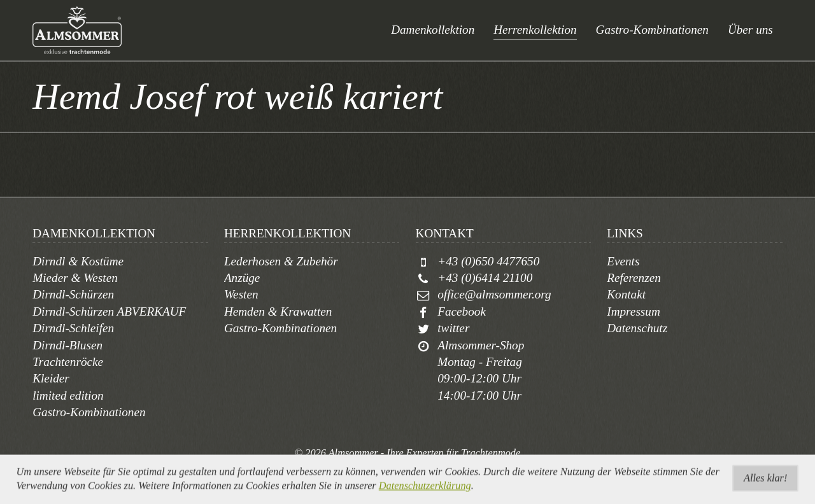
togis (422, 467)
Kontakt (626, 294)
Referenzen (634, 278)
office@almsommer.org (494, 294)
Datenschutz (637, 328)
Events (623, 261)
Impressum (634, 311)
